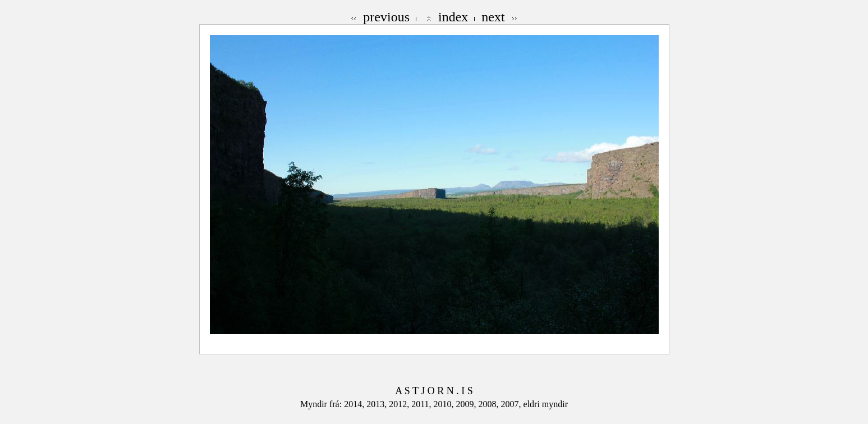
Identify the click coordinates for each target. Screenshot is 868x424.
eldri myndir (546, 404)
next (493, 17)
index (453, 17)
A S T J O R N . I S (434, 391)
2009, (467, 404)
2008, (490, 404)
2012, (400, 404)
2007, (512, 404)
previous (386, 17)
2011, (422, 404)
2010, (445, 404)
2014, (355, 404)
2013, (378, 404)
